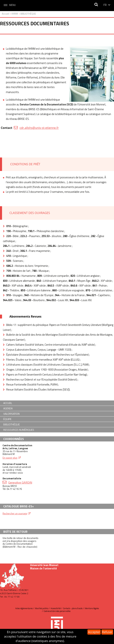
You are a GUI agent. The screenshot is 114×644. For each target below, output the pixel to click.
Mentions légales (92, 608)
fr (105, 5)
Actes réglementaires (24, 608)
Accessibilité (56, 608)
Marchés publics (42, 608)
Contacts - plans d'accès (73, 608)
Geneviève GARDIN (20, 482)
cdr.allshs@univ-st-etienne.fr (39, 128)
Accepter (94, 632)
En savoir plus (10, 458)
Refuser (107, 632)
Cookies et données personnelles (57, 611)
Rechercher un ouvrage (15, 513)
